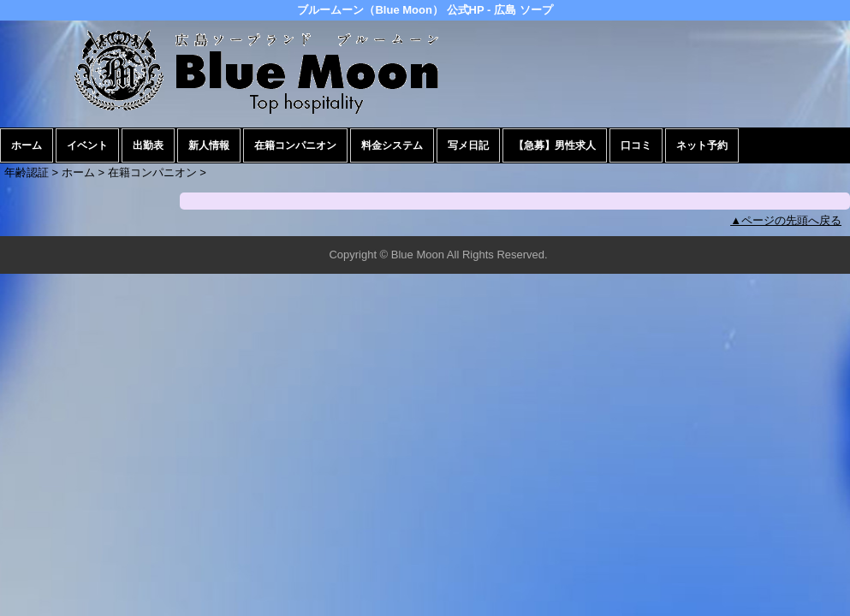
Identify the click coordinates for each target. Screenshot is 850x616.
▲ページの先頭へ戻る (786, 220)
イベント (87, 145)
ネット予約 (702, 145)
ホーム (27, 145)
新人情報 (209, 145)
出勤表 (148, 145)
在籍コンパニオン (295, 145)
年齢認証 (27, 172)
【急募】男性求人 (555, 145)
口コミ (636, 145)
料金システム (392, 145)
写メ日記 (468, 145)
